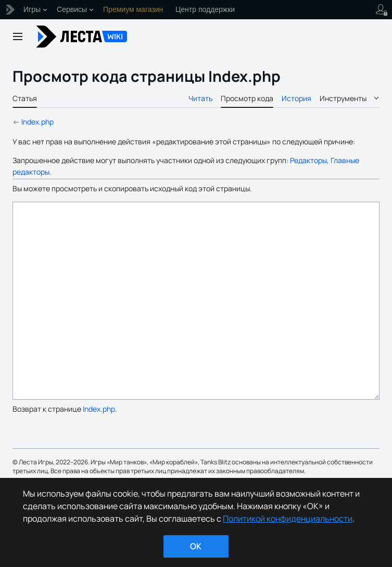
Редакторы (308, 160)
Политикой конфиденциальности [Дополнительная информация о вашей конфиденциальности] (288, 519)
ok (196, 546)
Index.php (37, 122)
